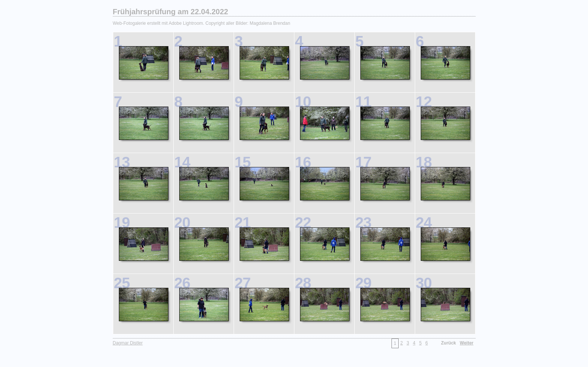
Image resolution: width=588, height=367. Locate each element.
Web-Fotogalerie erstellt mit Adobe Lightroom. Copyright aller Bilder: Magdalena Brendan (202, 23)
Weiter (466, 343)
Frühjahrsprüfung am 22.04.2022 (171, 12)
